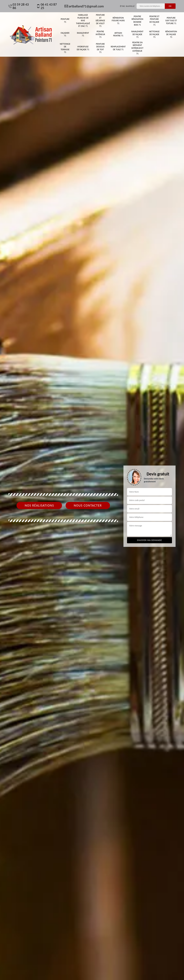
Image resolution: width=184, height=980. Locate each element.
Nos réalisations (39, 505)
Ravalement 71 (83, 34)
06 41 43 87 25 (47, 6)
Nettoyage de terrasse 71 (65, 48)
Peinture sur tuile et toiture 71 (171, 21)
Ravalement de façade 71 (137, 34)
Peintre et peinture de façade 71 (154, 21)
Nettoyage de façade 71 (154, 34)
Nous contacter (88, 505)
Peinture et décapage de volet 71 (100, 21)
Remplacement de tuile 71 (118, 48)
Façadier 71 (65, 34)
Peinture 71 (65, 21)
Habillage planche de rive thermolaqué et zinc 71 (83, 21)
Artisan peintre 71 (118, 34)
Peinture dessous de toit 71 (100, 48)
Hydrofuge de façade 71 (83, 48)
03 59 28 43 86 (19, 6)
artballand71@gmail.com (84, 6)
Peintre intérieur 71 (100, 34)
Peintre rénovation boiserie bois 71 (137, 21)
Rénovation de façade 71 (171, 34)
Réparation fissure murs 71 (118, 21)
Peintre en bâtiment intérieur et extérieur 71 (137, 48)
